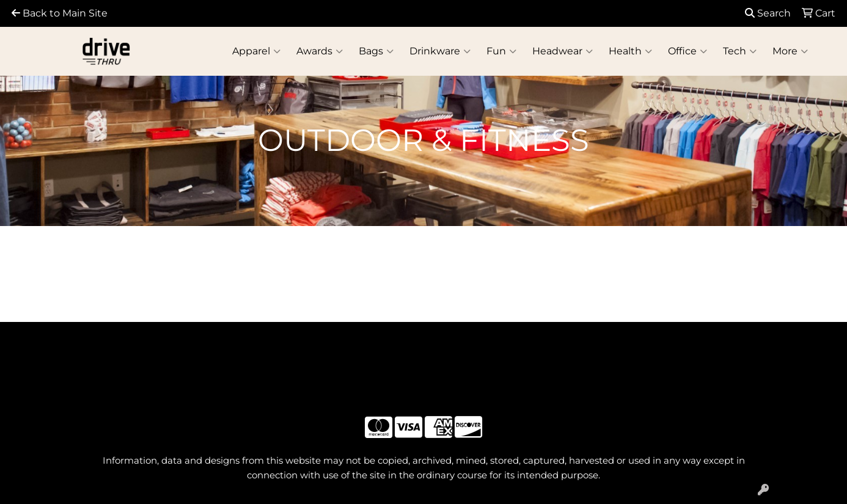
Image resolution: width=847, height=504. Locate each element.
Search (768, 13)
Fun (501, 51)
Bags (376, 51)
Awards (320, 51)
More (790, 51)
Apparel (256, 51)
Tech (740, 51)
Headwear (563, 51)
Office (687, 51)
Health (630, 51)
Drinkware (440, 51)
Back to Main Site (60, 13)
